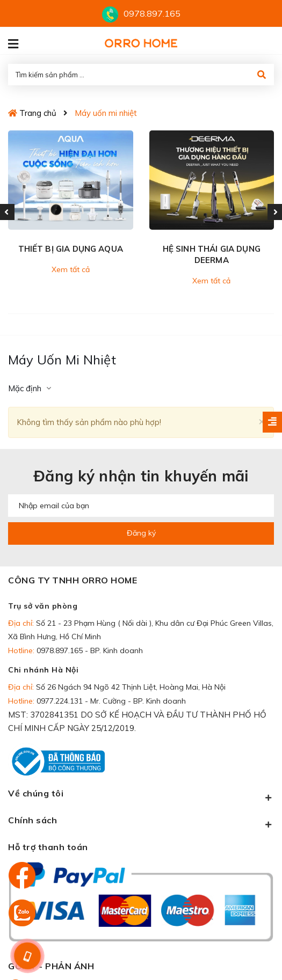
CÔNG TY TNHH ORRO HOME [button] (73, 580)
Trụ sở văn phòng (43, 606)
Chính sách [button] (141, 822)
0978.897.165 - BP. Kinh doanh (90, 650)
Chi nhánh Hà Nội (43, 670)
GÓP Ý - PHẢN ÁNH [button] (51, 966)
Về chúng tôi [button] (141, 795)
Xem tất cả (71, 269)
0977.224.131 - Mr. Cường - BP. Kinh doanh (111, 701)
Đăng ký (141, 533)
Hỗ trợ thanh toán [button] (48, 847)
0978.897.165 (152, 13)
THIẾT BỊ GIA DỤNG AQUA (71, 249)
